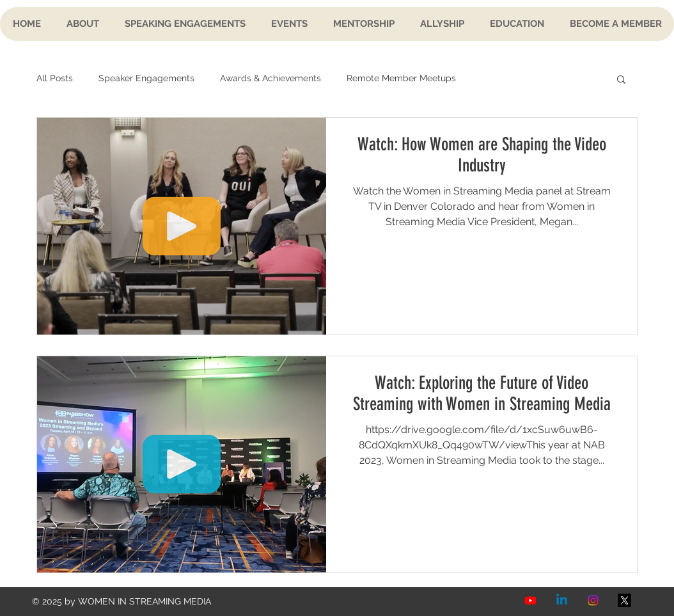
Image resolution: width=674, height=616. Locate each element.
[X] (624, 600)
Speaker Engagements (146, 78)
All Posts (55, 78)
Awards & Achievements (270, 78)
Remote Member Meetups (401, 78)
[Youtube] (530, 600)
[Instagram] (593, 600)
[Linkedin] (562, 600)
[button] (621, 80)
